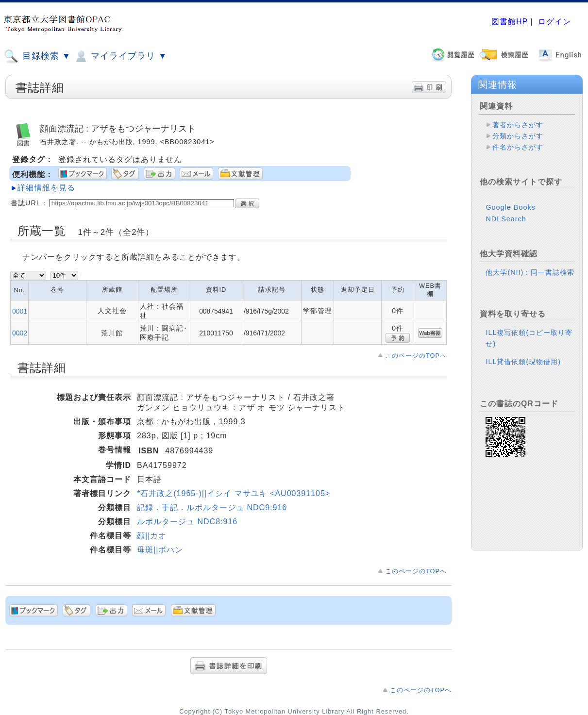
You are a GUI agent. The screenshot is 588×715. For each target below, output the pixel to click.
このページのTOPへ (416, 356)
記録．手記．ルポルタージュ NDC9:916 (212, 507)
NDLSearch (506, 219)
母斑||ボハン (160, 550)
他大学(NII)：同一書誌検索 (530, 272)
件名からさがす (518, 147)
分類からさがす (518, 136)
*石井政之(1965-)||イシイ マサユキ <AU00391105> (234, 493)
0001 (20, 311)
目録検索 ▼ (37, 56)
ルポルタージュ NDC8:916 (187, 522)
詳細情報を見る (46, 188)
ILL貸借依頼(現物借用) (523, 362)
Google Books (510, 207)
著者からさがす (518, 125)
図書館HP (510, 22)
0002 (20, 333)
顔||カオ (152, 536)
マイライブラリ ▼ (120, 56)
